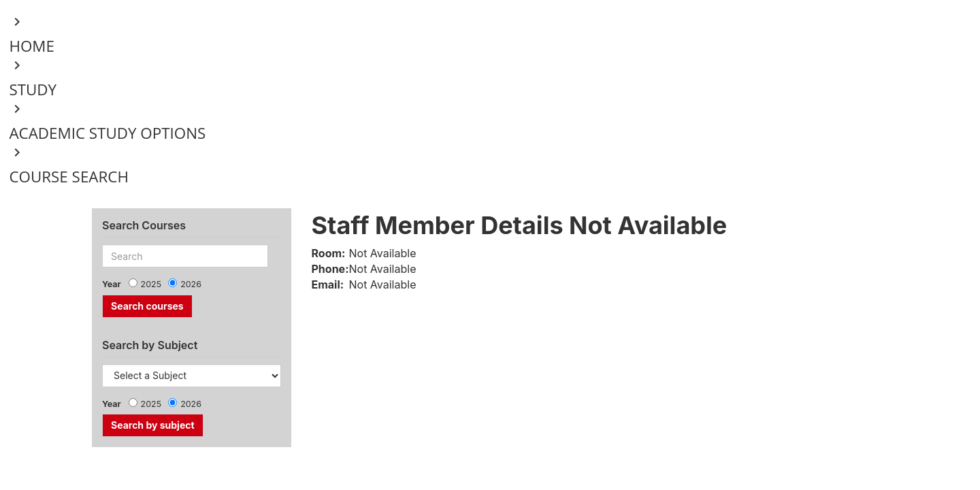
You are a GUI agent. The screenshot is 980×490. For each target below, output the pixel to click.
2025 (151, 284)
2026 (191, 284)
